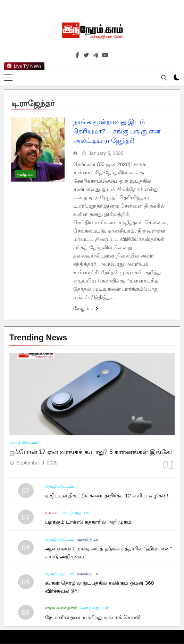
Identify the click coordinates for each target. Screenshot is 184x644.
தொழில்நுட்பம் (24, 442)
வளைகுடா (87, 539)
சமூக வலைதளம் (61, 608)
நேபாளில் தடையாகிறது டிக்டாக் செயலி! (93, 617)
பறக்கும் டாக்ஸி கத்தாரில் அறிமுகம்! (89, 522)
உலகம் (52, 513)
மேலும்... (86, 308)
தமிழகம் (25, 175)
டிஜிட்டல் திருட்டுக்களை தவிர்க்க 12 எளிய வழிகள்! (107, 496)
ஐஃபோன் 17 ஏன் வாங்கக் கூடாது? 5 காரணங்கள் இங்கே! (91, 452)
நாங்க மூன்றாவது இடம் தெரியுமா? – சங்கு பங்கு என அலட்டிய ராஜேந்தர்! (117, 131)
